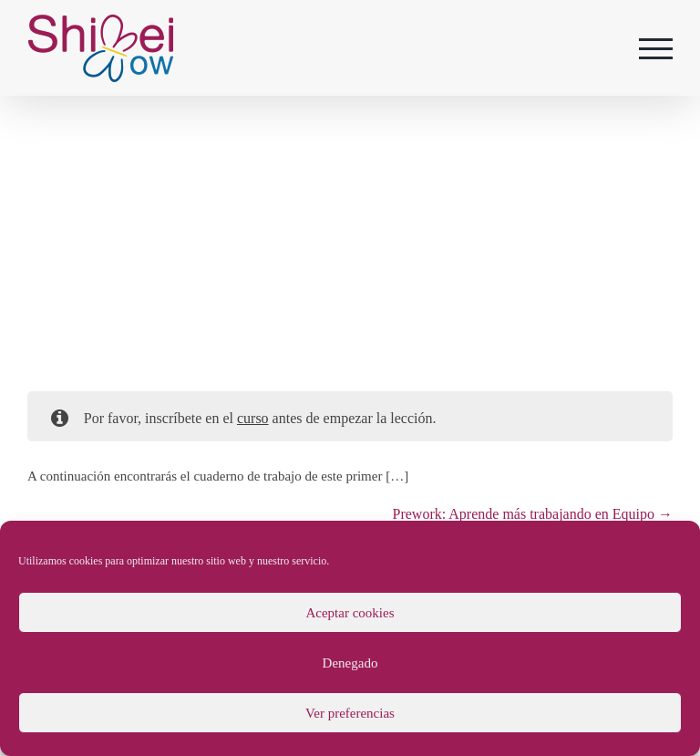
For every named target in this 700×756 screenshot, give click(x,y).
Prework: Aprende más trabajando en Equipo (533, 514)
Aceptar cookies (350, 613)
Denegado (350, 663)
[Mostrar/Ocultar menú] (656, 49)
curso (253, 418)
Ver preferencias (350, 713)
